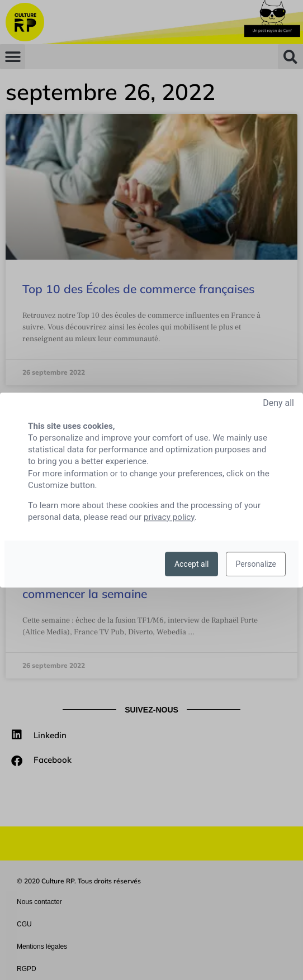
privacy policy (169, 517)
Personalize (256, 564)
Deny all (278, 403)
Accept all (192, 564)
